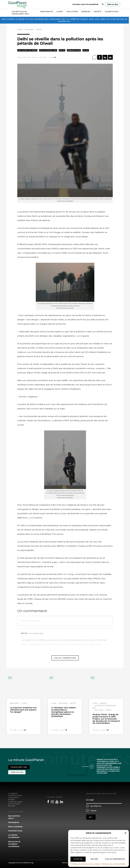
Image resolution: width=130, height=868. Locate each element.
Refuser (94, 859)
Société (98, 12)
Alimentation (112, 12)
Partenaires (14, 822)
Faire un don (113, 4)
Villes (86, 50)
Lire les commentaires (65, 658)
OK (91, 817)
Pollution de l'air (48, 50)
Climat (60, 12)
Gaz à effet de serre (27, 50)
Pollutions (72, 12)
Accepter (78, 859)
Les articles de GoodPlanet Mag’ (20, 13)
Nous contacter (15, 827)
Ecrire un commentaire (30, 621)
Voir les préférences (115, 859)
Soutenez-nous (15, 831)
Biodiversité (47, 12)
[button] (125, 833)
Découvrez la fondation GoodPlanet (14, 844)
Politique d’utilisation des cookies (85, 864)
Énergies (86, 12)
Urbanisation (74, 50)
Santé (62, 50)
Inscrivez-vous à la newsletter (86, 4)
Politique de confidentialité (113, 864)
